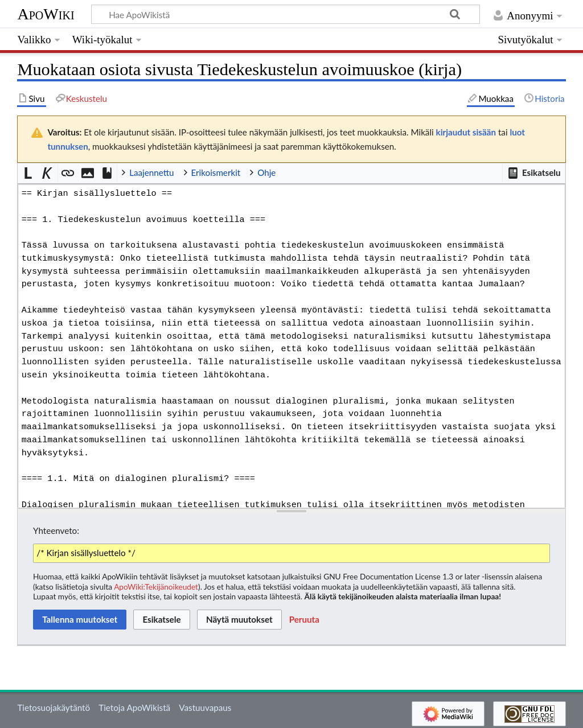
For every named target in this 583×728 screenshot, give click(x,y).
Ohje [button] (266, 172)
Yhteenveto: (56, 530)
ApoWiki (46, 14)
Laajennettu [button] (151, 172)
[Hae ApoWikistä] (286, 14)
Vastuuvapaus (205, 708)
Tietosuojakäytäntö (54, 708)
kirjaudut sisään (466, 132)
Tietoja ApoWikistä (134, 708)
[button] (533, 173)
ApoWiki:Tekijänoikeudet (156, 587)
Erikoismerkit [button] (216, 172)
